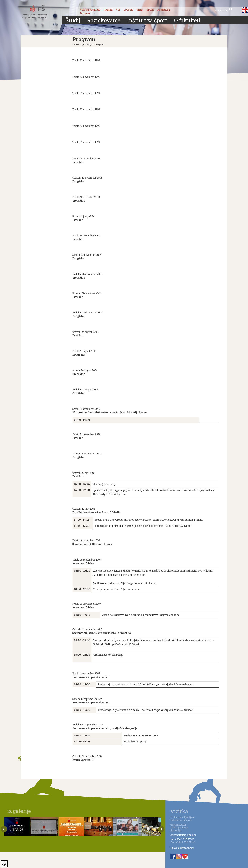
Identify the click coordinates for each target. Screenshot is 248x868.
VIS (118, 10)
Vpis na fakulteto (90, 10)
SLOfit (150, 10)
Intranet (85, 13)
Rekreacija (164, 10)
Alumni (108, 10)
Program (100, 44)
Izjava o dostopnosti (182, 848)
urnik (140, 10)
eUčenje (128, 10)
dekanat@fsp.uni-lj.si (183, 835)
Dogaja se (90, 44)
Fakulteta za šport (38, 13)
